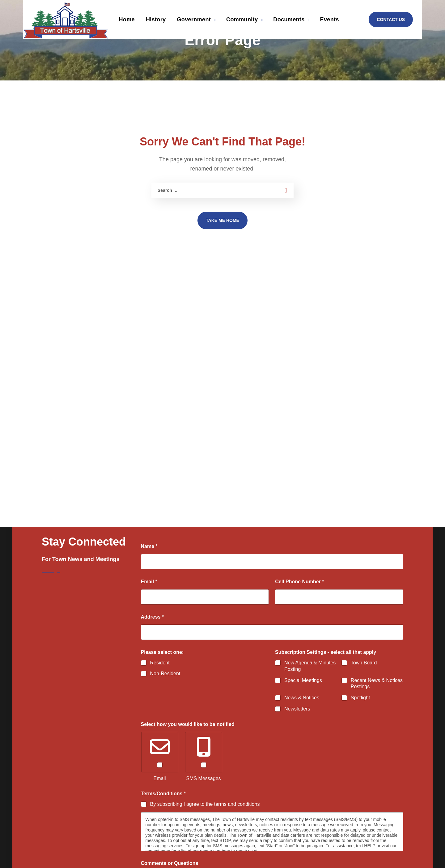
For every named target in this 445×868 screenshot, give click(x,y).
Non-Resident (165, 674)
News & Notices (302, 698)
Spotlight (360, 698)
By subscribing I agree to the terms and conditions (205, 804)
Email (149, 582)
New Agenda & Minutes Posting (310, 666)
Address (153, 617)
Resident (160, 663)
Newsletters (297, 708)
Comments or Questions (170, 863)
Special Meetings (303, 680)
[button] (391, 19)
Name (149, 546)
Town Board (364, 663)
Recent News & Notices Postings (377, 683)
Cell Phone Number (299, 582)
